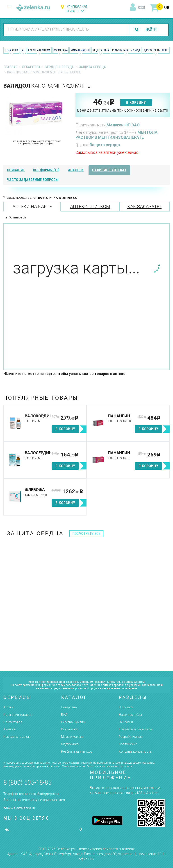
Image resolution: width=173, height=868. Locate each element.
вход (141, 8)
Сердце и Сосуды (60, 67)
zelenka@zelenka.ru (19, 808)
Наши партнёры (130, 715)
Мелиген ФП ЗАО (123, 125)
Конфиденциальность (135, 751)
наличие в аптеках (109, 170)
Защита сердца (92, 67)
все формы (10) (46, 170)
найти (151, 30)
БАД (23, 50)
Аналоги (10, 729)
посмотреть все (86, 534)
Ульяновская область (77, 9)
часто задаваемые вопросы (33, 180)
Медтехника (101, 50)
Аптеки (8, 707)
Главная (10, 67)
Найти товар (13, 722)
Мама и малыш (80, 50)
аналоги (76, 170)
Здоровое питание (156, 50)
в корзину (136, 102)
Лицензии (126, 722)
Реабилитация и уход (126, 50)
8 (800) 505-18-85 (27, 782)
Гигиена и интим (73, 722)
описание (16, 170)
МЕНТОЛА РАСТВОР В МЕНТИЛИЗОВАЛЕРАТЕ (116, 135)
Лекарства (11, 50)
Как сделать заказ (17, 737)
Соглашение (128, 744)
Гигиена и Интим (39, 50)
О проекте (126, 707)
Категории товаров (18, 715)
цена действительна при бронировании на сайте (123, 110)
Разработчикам (131, 737)
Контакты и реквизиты (135, 729)
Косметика (60, 50)
